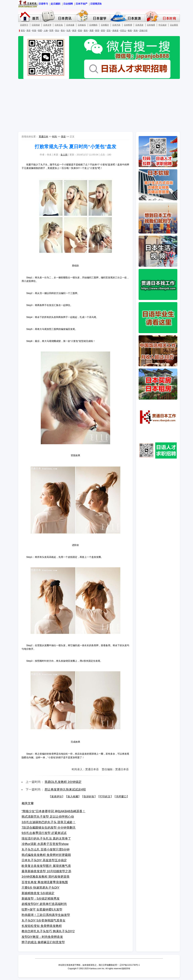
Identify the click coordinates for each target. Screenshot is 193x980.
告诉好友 (89, 796)
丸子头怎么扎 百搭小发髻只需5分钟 (46, 850)
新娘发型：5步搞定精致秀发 (41, 899)
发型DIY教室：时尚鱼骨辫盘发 (42, 937)
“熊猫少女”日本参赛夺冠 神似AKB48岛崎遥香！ (53, 811)
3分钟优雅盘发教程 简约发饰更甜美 (46, 877)
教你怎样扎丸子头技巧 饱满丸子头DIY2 (48, 931)
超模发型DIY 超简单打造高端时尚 (44, 904)
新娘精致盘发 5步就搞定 (38, 893)
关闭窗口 (121, 796)
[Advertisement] (96, 106)
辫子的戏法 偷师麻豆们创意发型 (43, 942)
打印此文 (105, 796)
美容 (63, 137)
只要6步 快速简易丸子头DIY (41, 888)
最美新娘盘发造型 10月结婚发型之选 (46, 871)
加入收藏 (73, 796)
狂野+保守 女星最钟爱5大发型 (42, 910)
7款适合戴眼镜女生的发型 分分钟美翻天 (49, 828)
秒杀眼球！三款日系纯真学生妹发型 (46, 915)
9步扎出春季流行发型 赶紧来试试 (44, 833)
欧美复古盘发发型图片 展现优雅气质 (46, 866)
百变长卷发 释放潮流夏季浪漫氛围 (45, 882)
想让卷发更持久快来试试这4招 (65, 789)
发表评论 (57, 796)
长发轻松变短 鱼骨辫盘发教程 (42, 926)
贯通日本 (43, 137)
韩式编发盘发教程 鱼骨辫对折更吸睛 (46, 855)
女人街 (64, 155)
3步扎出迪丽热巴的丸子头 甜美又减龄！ (49, 822)
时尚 (55, 137)
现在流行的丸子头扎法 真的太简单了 (46, 839)
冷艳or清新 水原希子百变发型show (45, 844)
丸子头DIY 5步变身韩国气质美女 (44, 920)
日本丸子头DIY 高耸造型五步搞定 (44, 860)
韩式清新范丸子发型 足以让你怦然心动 (48, 817)
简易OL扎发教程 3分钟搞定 (63, 782)
